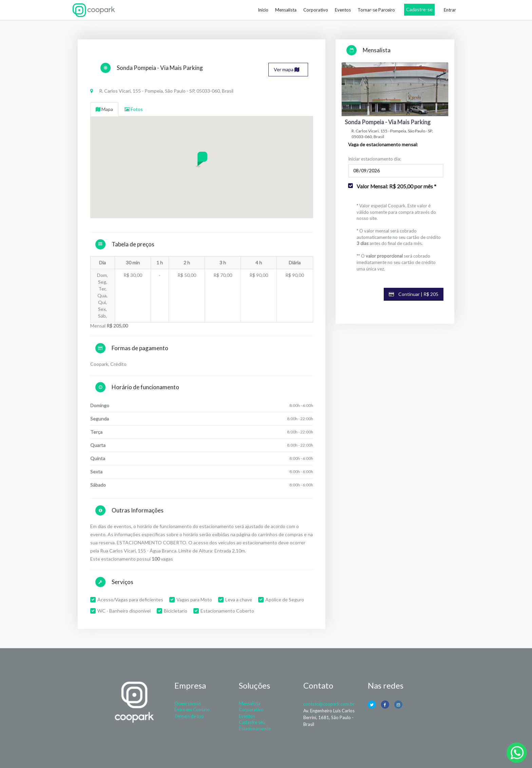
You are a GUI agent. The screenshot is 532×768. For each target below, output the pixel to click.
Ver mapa (287, 69)
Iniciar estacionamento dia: (375, 159)
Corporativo (316, 10)
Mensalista (286, 10)
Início (263, 10)
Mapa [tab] (104, 109)
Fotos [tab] (134, 109)
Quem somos (188, 704)
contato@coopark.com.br (329, 704)
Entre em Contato (192, 710)
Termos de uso (189, 716)
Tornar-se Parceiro (376, 10)
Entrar (450, 10)
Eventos (343, 10)
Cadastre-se (419, 9)
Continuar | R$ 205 (414, 294)
